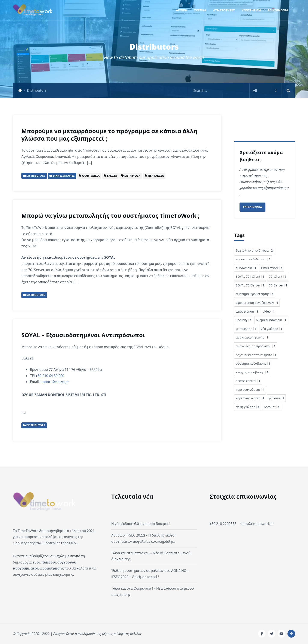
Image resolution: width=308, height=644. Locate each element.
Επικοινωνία (252, 207)
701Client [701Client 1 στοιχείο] (278, 277)
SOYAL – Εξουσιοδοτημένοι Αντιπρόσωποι (83, 335)
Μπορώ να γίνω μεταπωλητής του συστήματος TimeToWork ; (111, 215)
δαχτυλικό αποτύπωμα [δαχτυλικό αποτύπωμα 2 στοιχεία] (254, 250)
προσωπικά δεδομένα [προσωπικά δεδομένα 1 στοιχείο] (253, 259)
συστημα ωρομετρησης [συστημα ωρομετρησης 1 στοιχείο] (255, 294)
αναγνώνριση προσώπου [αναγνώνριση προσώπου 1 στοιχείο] (256, 346)
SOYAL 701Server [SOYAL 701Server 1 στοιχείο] (250, 285)
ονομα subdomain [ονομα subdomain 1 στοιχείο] (271, 320)
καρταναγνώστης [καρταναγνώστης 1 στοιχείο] (250, 390)
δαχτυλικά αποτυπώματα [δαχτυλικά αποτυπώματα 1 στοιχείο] (256, 355)
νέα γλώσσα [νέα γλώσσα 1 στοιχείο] (272, 329)
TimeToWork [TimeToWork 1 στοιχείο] (272, 268)
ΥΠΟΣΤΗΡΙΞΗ (251, 10)
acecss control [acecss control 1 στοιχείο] (248, 381)
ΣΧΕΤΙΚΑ (200, 10)
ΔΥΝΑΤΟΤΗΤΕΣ (224, 10)
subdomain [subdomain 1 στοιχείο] (246, 268)
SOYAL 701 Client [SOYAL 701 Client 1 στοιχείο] (250, 277)
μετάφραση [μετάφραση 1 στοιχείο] (246, 329)
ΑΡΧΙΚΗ (182, 10)
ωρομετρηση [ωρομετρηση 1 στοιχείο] (247, 311)
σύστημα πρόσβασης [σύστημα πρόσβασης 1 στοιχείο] (253, 363)
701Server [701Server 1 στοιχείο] (278, 285)
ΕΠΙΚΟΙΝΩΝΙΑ (278, 10)
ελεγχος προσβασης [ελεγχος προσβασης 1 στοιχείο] (252, 372)
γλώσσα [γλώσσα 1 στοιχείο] (276, 398)
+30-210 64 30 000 (50, 376)
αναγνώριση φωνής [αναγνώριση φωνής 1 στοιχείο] (252, 337)
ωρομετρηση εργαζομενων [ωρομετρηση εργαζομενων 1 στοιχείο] (257, 303)
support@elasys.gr (54, 382)
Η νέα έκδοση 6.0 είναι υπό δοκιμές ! (141, 524)
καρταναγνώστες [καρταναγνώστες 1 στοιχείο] (250, 398)
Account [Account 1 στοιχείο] (272, 407)
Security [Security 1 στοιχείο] (244, 320)
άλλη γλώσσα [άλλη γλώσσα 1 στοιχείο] (248, 407)
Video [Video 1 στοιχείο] (269, 311)
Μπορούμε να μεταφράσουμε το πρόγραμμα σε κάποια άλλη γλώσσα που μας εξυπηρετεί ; (109, 135)
